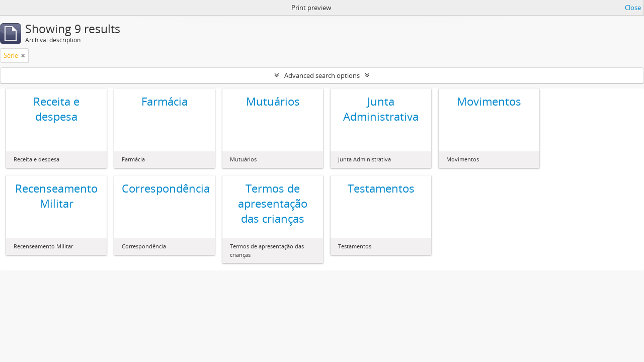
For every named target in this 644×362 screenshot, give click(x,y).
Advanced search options (322, 75)
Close (633, 8)
